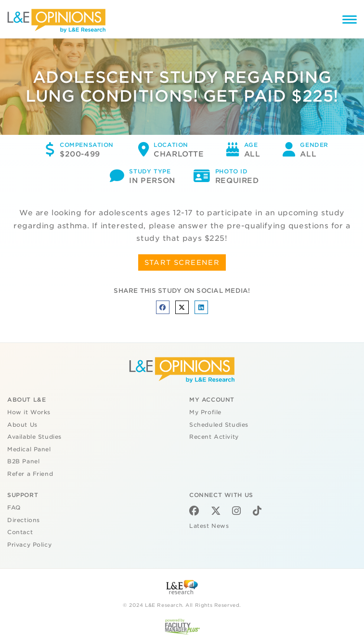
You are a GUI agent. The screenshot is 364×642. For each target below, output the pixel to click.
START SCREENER (182, 262)
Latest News (209, 526)
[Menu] (350, 21)
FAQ (14, 508)
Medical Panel (29, 449)
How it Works (29, 412)
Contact (20, 532)
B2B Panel (23, 461)
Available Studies (34, 437)
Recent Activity (214, 437)
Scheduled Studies (219, 425)
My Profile (205, 412)
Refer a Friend (30, 474)
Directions (24, 520)
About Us (22, 425)
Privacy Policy (29, 545)
